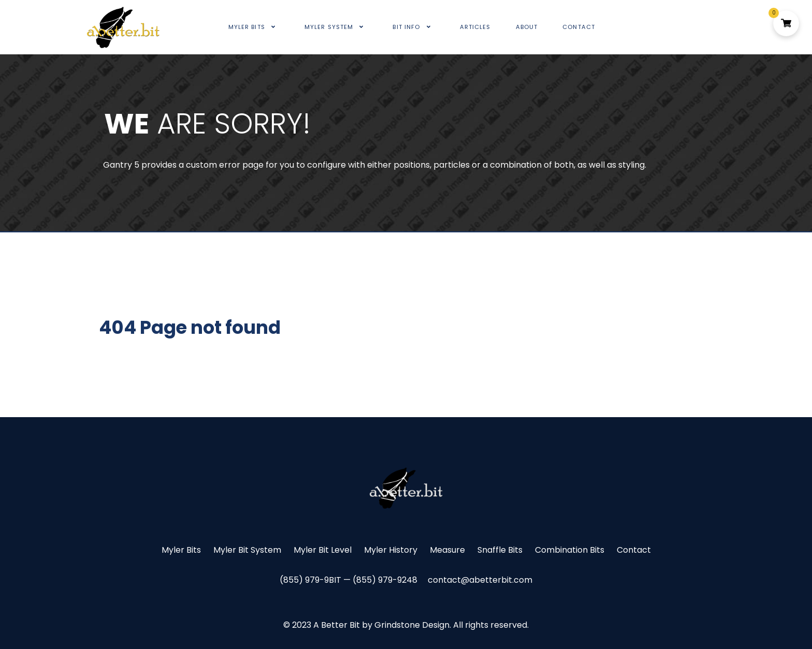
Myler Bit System (247, 550)
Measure (447, 550)
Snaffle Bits (500, 550)
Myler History (391, 550)
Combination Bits (570, 550)
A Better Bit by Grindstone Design (381, 625)
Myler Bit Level (323, 550)
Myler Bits (181, 550)
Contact (634, 550)
